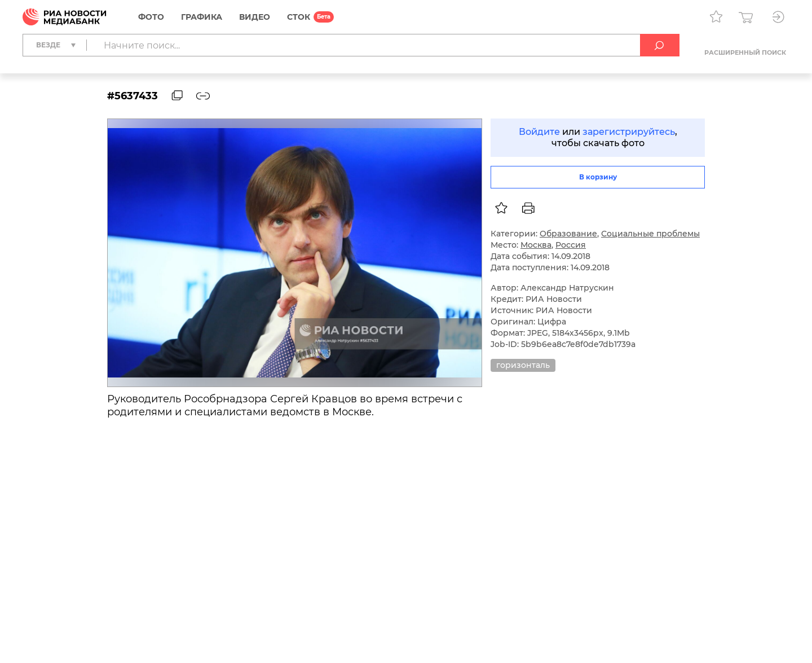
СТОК (299, 17)
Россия (571, 245)
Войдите (539, 132)
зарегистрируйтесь (629, 132)
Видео (255, 17)
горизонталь (523, 365)
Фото (151, 17)
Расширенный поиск (745, 52)
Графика (202, 17)
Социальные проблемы (650, 234)
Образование (568, 234)
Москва (536, 245)
